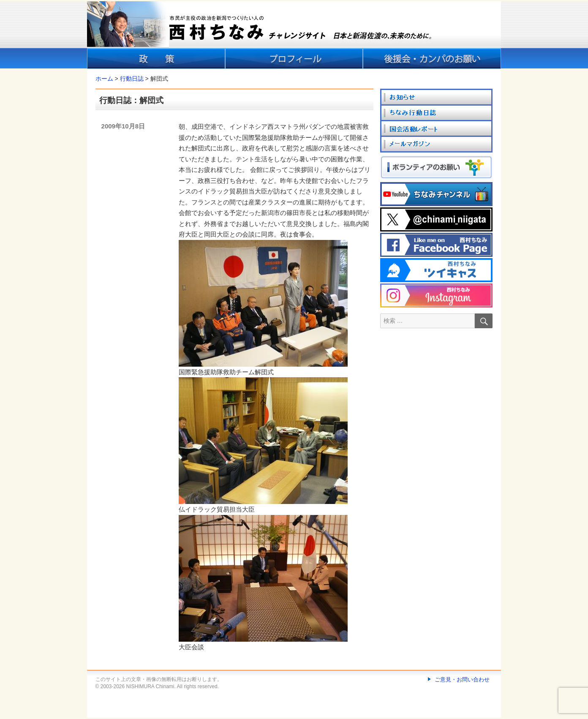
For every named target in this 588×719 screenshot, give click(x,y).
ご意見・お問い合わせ (462, 680)
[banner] (294, 35)
